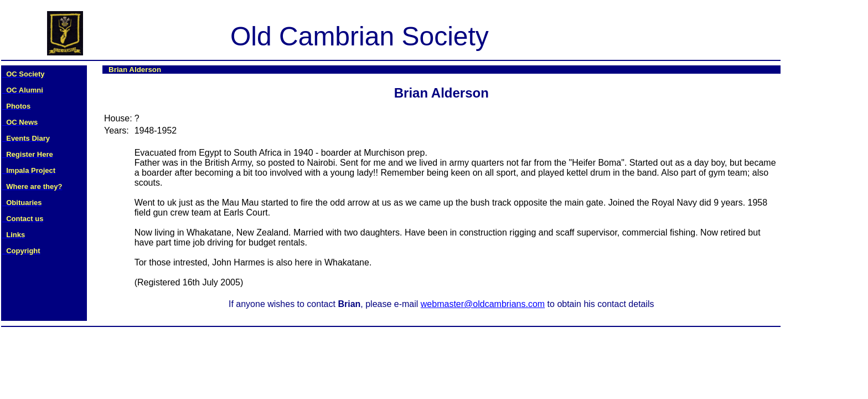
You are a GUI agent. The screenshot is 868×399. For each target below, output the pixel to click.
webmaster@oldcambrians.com (483, 304)
